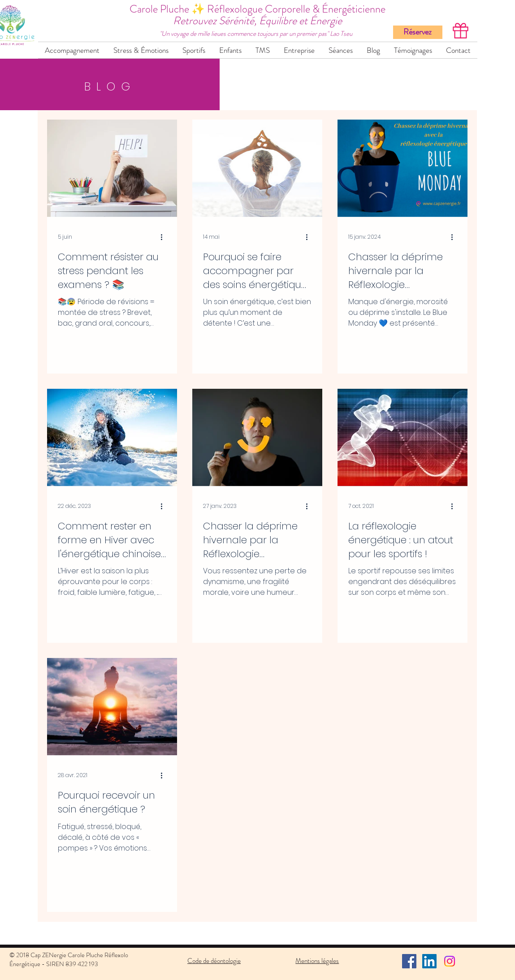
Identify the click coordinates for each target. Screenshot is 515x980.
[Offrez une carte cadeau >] (460, 30)
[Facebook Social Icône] (409, 961)
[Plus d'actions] (165, 237)
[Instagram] (450, 961)
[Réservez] (418, 32)
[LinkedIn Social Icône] (429, 961)
